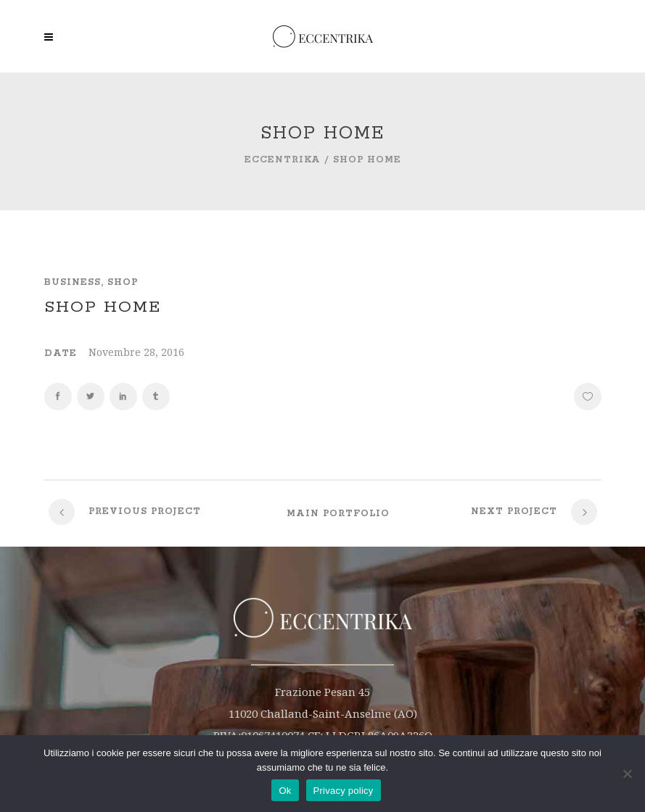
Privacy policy (344, 791)
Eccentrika (283, 160)
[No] (627, 774)
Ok (285, 791)
